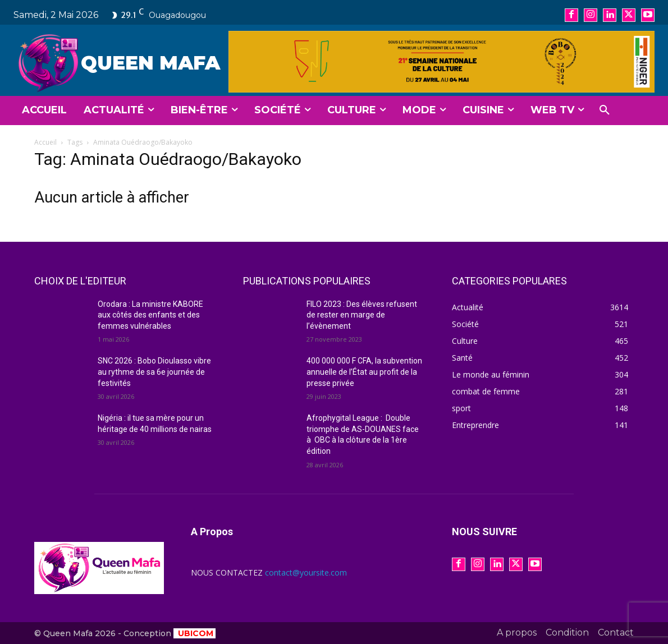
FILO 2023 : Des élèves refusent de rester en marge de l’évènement (362, 315)
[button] (605, 111)
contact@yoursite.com (306, 572)
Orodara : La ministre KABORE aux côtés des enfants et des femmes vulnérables (150, 315)
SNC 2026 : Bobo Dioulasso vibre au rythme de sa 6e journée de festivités (154, 372)
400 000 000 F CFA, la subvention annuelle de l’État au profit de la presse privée (364, 372)
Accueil (45, 142)
